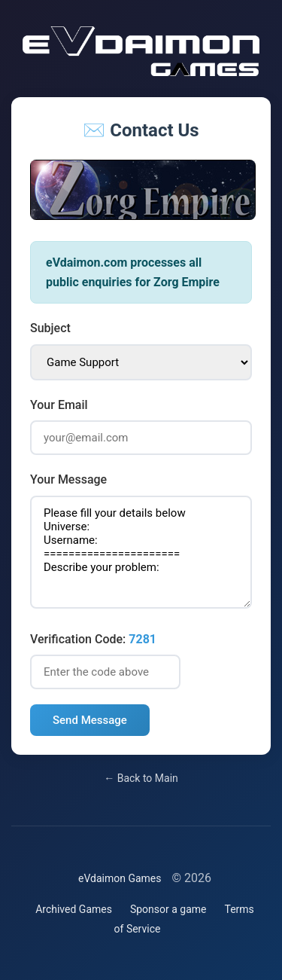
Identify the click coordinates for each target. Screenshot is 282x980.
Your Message (68, 479)
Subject (50, 328)
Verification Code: (93, 639)
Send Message (90, 720)
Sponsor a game (168, 909)
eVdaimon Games (120, 878)
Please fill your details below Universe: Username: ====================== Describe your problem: (141, 552)
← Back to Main (141, 778)
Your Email (59, 405)
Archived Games (74, 909)
